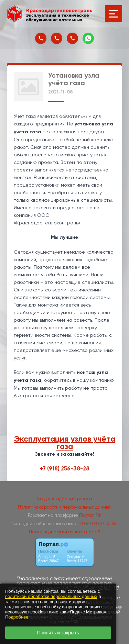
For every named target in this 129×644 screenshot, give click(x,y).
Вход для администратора (64, 499)
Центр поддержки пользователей (65, 532)
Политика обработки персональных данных (65, 507)
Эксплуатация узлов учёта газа (65, 443)
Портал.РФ (90, 515)
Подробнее (17, 617)
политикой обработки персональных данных (51, 596)
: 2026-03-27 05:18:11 (98, 524)
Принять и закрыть (58, 633)
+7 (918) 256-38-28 (65, 469)
